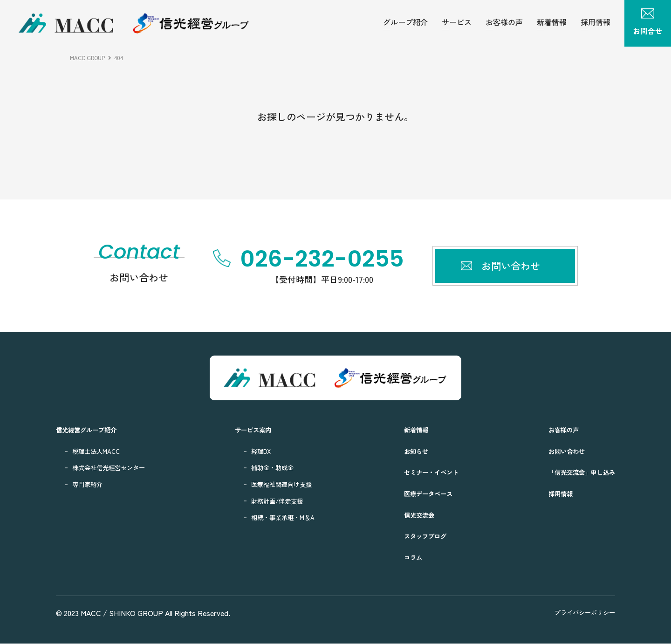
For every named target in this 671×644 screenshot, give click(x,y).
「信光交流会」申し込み (577, 472)
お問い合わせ (559, 451)
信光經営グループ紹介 (91, 430)
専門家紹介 (90, 484)
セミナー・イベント (430, 472)
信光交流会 (416, 515)
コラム (409, 558)
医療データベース (426, 494)
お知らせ (412, 451)
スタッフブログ (423, 536)
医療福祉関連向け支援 (284, 484)
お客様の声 (504, 22)
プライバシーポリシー (580, 613)
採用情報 (596, 22)
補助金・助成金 (274, 468)
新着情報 (552, 22)
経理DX (260, 451)
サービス (457, 22)
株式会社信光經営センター (114, 468)
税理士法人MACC (99, 451)
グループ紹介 (405, 22)
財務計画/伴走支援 (279, 501)
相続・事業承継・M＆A (286, 517)
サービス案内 (254, 430)
